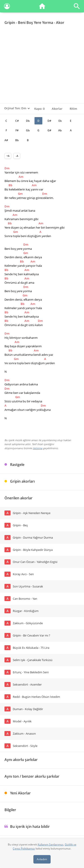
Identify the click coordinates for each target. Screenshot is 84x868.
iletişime (38, 448)
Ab (60, 130)
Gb (28, 130)
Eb (60, 121)
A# (6, 140)
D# (49, 121)
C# (17, 121)
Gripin (10, 23)
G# (49, 130)
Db (28, 121)
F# (17, 130)
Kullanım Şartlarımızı (51, 844)
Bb (17, 140)
